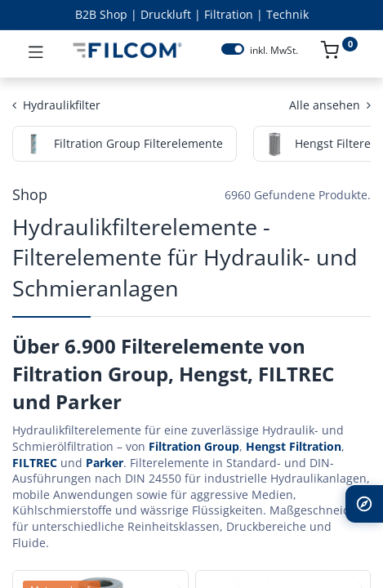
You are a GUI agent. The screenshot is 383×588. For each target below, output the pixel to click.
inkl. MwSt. (274, 51)
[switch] (233, 49)
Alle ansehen (330, 105)
